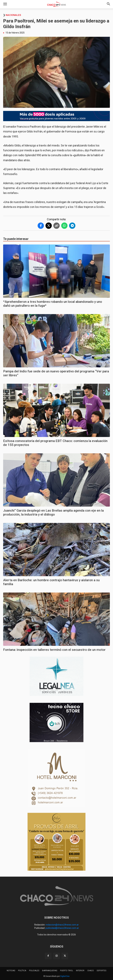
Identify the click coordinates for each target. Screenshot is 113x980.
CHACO (91, 971)
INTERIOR (80, 971)
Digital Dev (65, 976)
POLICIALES (34, 971)
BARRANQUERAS (50, 971)
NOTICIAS (11, 971)
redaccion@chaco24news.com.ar (62, 925)
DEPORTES (102, 971)
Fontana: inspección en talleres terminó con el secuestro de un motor (54, 650)
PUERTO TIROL (67, 971)
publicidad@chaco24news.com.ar (62, 928)
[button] (5, 4)
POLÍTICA (22, 971)
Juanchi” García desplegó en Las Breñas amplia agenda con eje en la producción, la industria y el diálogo (53, 512)
